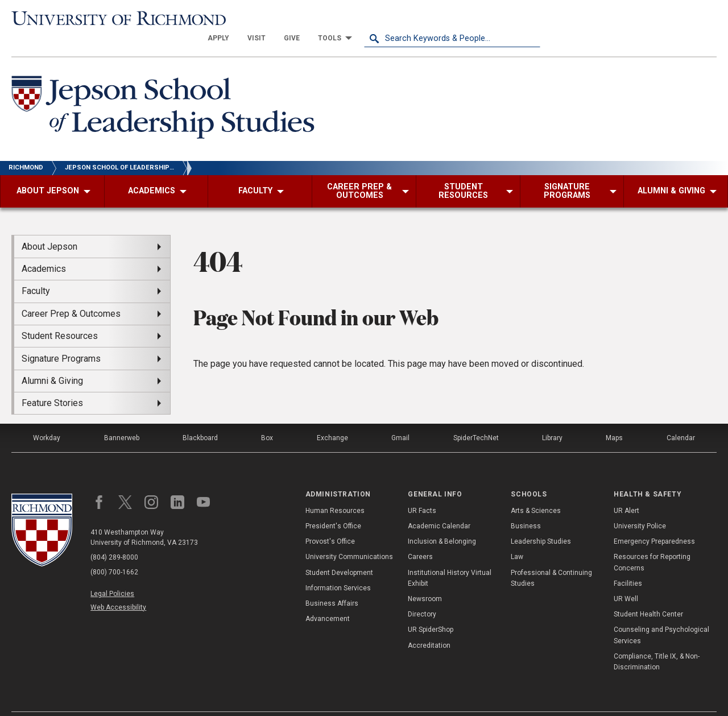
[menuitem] (395, 18)
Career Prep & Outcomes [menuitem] (71, 293)
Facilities (628, 564)
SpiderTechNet (476, 418)
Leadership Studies (541, 522)
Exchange (332, 418)
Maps (614, 418)
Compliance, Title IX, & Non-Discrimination (657, 641)
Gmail (400, 418)
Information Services (338, 568)
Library (552, 418)
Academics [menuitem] (44, 249)
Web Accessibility (118, 587)
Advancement (328, 599)
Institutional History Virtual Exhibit (450, 558)
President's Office (333, 506)
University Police (640, 506)
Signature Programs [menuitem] (61, 338)
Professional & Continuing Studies (551, 558)
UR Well (626, 579)
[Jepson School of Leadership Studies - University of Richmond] (166, 89)
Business (526, 506)
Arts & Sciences (536, 491)
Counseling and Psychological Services (661, 615)
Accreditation (429, 625)
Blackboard (200, 418)
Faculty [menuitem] (36, 271)
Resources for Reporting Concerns (652, 542)
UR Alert (626, 491)
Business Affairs (332, 583)
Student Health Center (648, 594)
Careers (420, 537)
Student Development (339, 552)
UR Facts (422, 491)
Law (517, 537)
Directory (422, 594)
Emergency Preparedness (654, 522)
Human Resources (335, 491)
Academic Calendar (439, 506)
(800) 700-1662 (114, 552)
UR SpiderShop (431, 610)
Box (267, 418)
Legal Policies (112, 574)
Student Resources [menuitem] (60, 316)
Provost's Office (330, 522)
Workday (47, 418)
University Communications (349, 537)
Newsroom (425, 579)
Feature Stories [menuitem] (52, 383)
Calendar (681, 418)
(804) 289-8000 (114, 537)
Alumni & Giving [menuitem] (52, 361)
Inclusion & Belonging (442, 522)
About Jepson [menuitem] (49, 226)
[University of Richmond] (100, 18)
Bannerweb (122, 418)
